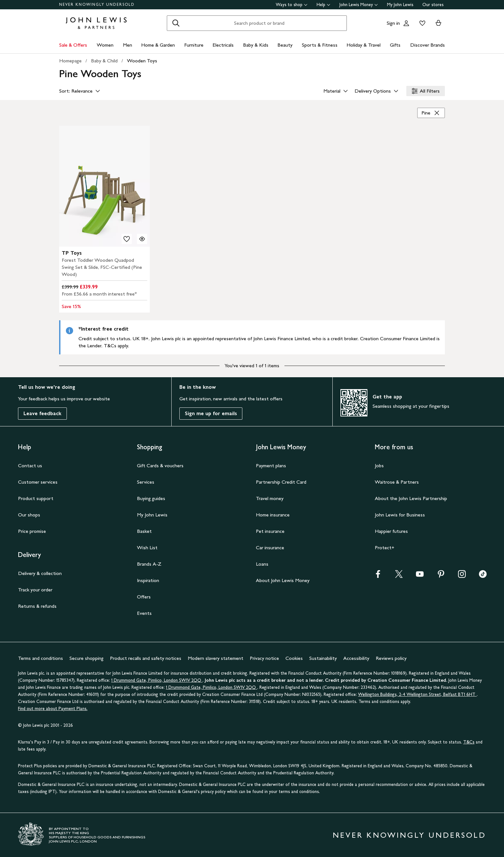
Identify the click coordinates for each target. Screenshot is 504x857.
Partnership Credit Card (281, 482)
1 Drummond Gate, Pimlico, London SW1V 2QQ (157, 680)
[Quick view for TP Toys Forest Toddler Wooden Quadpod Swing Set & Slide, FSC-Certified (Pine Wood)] (142, 239)
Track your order (35, 590)
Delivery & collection (40, 573)
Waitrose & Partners (397, 482)
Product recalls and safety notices (146, 658)
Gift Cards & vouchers (160, 465)
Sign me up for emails (211, 413)
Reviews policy (391, 658)
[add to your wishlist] (127, 239)
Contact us (30, 465)
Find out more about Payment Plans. (53, 709)
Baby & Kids (256, 45)
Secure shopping (86, 658)
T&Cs (469, 742)
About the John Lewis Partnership (411, 498)
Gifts (395, 45)
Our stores (433, 5)
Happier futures (391, 531)
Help (324, 5)
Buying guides (151, 498)
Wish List (147, 547)
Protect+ (385, 547)
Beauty (285, 45)
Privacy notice (264, 658)
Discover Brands (428, 45)
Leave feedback (42, 413)
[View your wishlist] (421, 23)
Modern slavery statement (216, 658)
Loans (262, 564)
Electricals (223, 45)
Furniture (194, 45)
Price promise (32, 531)
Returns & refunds (37, 606)
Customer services (38, 482)
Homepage (70, 61)
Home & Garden (158, 45)
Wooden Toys (142, 61)
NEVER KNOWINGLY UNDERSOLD (97, 5)
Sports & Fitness (320, 45)
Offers (144, 597)
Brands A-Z (149, 564)
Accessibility (356, 658)
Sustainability (323, 658)
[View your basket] (438, 23)
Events (144, 613)
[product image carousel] (104, 186)
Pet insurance (270, 531)
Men (127, 45)
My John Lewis (400, 5)
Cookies (294, 658)
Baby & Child (104, 61)
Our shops (29, 515)
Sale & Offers (73, 45)
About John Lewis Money (283, 580)
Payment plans (271, 465)
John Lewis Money (359, 5)
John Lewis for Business (400, 515)
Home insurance (273, 515)
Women (105, 45)
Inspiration (148, 580)
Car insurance (270, 547)
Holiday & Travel (364, 45)
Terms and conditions (40, 658)
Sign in (393, 23)
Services (146, 482)
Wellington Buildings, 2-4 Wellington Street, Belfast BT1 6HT (417, 694)
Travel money (270, 498)
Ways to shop (292, 5)
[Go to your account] (406, 23)
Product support (36, 498)
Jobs (379, 465)
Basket (144, 531)
